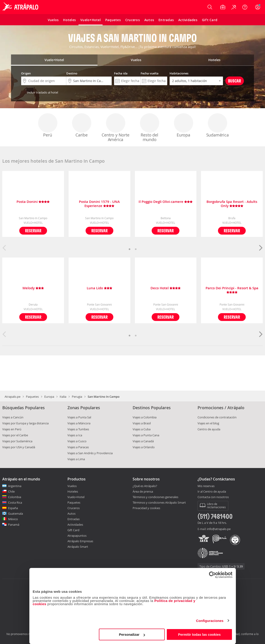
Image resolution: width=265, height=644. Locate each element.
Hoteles (73, 491)
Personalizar (132, 634)
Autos (71, 513)
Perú (48, 125)
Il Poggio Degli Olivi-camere (166, 202)
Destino (72, 73)
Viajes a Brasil (142, 423)
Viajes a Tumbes (78, 429)
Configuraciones (210, 621)
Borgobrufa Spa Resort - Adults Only (232, 204)
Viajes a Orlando (144, 447)
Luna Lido (99, 288)
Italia (63, 397)
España (13, 508)
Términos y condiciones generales (155, 497)
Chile (11, 491)
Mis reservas (206, 486)
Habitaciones (179, 73)
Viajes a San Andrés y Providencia (90, 453)
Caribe (82, 125)
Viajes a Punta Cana (146, 435)
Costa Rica (15, 502)
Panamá (14, 525)
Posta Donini (33, 202)
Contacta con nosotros (213, 497)
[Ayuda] (245, 7)
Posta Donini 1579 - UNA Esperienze (99, 204)
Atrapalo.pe (13, 397)
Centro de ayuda (209, 429)
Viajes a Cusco (77, 441)
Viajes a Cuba (142, 429)
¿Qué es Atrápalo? (145, 486)
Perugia (77, 397)
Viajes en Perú (12, 429)
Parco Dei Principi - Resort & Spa (232, 290)
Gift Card (73, 530)
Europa (184, 125)
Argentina (15, 486)
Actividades (75, 525)
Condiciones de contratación (217, 417)
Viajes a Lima (76, 459)
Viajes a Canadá (143, 441)
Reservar (33, 231)
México (13, 519)
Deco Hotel (166, 288)
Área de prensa (143, 491)
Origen (26, 73)
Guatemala (15, 513)
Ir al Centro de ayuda (212, 492)
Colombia (15, 497)
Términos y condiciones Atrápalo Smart (159, 502)
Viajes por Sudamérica (17, 441)
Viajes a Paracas (78, 447)
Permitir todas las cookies (199, 634)
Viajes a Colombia (145, 417)
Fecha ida (121, 73)
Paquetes (32, 397)
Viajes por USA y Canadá (19, 447)
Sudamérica (218, 125)
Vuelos (72, 486)
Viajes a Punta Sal (79, 417)
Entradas (74, 519)
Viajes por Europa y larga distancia (25, 423)
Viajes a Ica (75, 435)
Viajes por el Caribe (15, 435)
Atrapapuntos (77, 536)
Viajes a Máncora (79, 423)
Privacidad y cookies (146, 508)
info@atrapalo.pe (219, 529)
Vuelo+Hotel (76, 497)
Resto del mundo (150, 128)
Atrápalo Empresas (80, 541)
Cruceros (74, 508)
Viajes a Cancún (13, 417)
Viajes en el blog (208, 423)
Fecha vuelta (150, 73)
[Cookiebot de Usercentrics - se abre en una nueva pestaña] (212, 575)
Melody (33, 288)
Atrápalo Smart (78, 547)
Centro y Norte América (115, 128)
